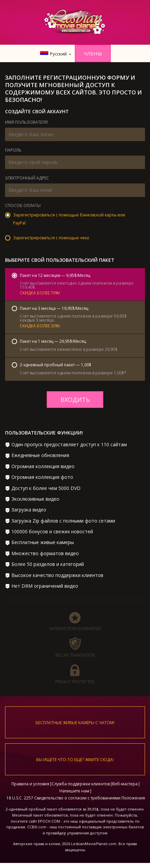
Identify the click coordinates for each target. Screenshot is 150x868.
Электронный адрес (27, 178)
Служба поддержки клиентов (81, 784)
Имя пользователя (26, 123)
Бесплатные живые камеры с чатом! (75, 723)
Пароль (13, 151)
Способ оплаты (23, 206)
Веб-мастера (125, 784)
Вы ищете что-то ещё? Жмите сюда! (75, 760)
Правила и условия (30, 784)
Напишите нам (74, 791)
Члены (93, 53)
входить (75, 400)
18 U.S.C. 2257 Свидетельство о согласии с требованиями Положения (76, 798)
